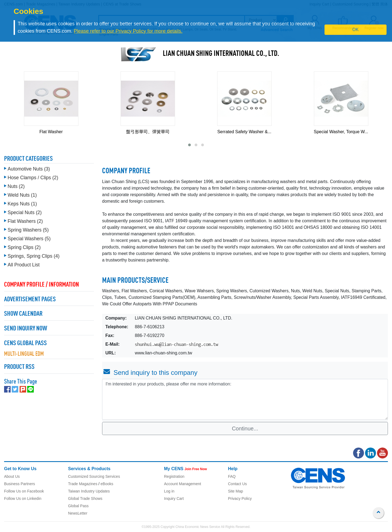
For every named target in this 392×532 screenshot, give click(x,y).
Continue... (245, 428)
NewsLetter (78, 513)
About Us (12, 476)
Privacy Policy (240, 498)
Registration (174, 476)
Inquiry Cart (174, 498)
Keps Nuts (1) (22, 202)
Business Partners (20, 484)
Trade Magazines (83, 484)
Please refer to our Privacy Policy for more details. (128, 31)
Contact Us (238, 484)
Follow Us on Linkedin (23, 498)
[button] (189, 145)
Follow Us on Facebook (24, 491)
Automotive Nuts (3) (29, 168)
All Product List (24, 263)
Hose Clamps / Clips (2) (33, 176)
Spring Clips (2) (24, 246)
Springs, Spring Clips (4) (34, 255)
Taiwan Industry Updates (89, 491)
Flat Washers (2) (25, 220)
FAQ (232, 476)
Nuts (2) (16, 185)
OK (355, 30)
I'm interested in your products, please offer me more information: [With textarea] (245, 399)
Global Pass (78, 506)
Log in (169, 491)
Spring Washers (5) (28, 229)
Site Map (236, 491)
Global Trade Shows (85, 498)
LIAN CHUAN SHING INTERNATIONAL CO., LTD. (221, 54)
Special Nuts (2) (25, 211)
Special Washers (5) (29, 237)
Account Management (183, 484)
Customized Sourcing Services (94, 476)
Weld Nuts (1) (22, 194)
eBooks (107, 484)
